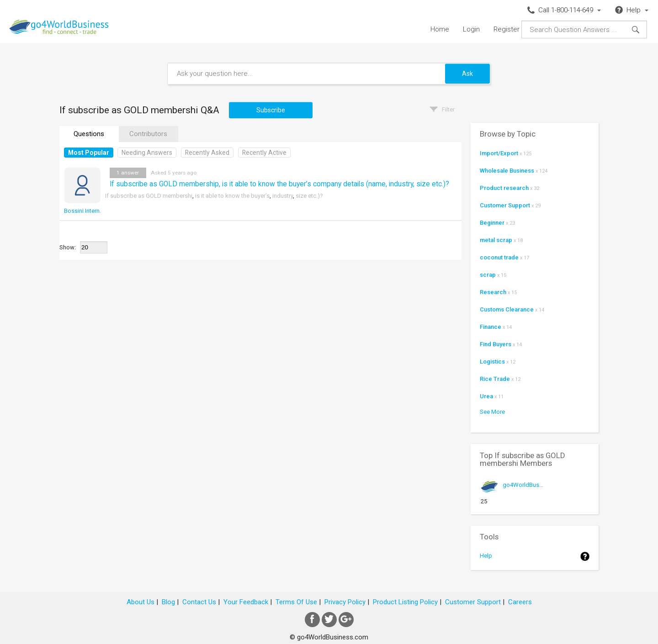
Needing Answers (147, 153)
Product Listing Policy (405, 602)
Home (440, 29)
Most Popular (89, 153)
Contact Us (199, 602)
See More (492, 412)
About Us (141, 602)
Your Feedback (246, 602)
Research (493, 292)
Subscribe (271, 110)
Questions (89, 134)
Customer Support (505, 205)
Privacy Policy (345, 602)
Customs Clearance (507, 309)
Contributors (148, 134)
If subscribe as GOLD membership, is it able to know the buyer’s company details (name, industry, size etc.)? (279, 184)
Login (471, 29)
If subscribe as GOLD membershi (149, 196)
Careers (520, 602)
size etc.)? (309, 196)
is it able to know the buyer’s (232, 196)
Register (507, 29)
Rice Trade (495, 379)
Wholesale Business (507, 171)
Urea (486, 396)
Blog (168, 602)
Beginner (492, 223)
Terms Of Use (296, 602)
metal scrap (496, 240)
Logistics (492, 362)
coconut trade (499, 257)
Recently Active (264, 153)
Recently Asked (207, 153)
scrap (488, 275)
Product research (504, 188)
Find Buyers (496, 344)
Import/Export (499, 153)
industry (283, 196)
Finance (491, 327)
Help (486, 556)
